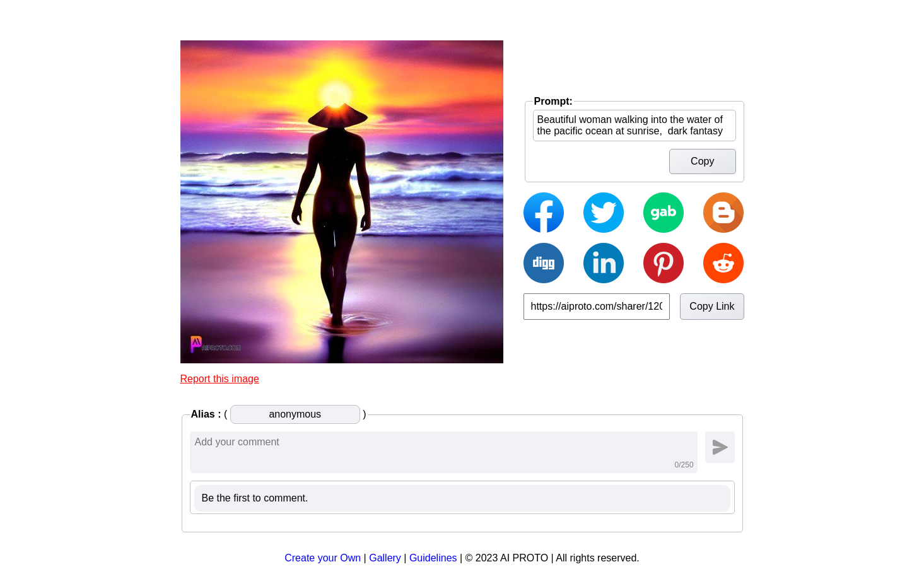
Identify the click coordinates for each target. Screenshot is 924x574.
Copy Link (712, 306)
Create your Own (323, 558)
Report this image (220, 379)
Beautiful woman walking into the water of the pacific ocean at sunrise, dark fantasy (635, 126)
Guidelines (433, 558)
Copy (702, 161)
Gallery (385, 558)
